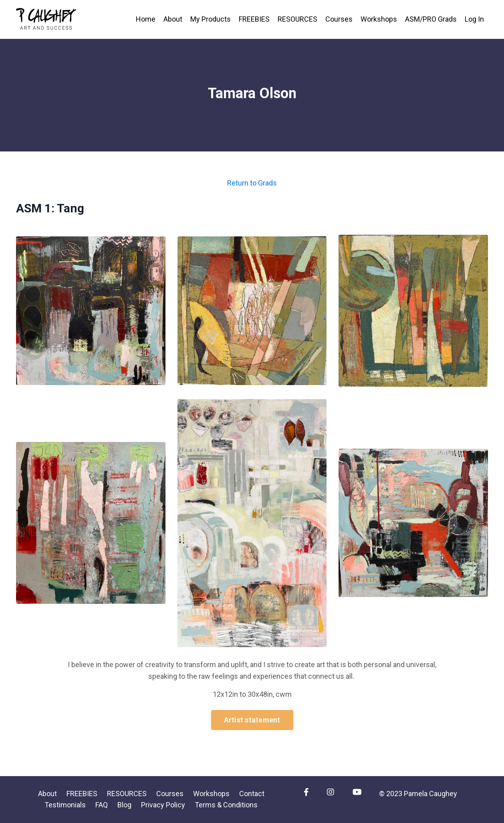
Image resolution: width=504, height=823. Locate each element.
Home (146, 19)
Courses (339, 19)
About (173, 19)
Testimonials (65, 805)
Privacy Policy (163, 805)
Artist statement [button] (252, 720)
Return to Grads (252, 183)
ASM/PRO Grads (431, 19)
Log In (474, 19)
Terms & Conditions (226, 805)
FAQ (102, 805)
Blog (124, 805)
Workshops (379, 19)
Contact (252, 794)
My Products (211, 19)
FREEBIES (254, 19)
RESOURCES (297, 19)
